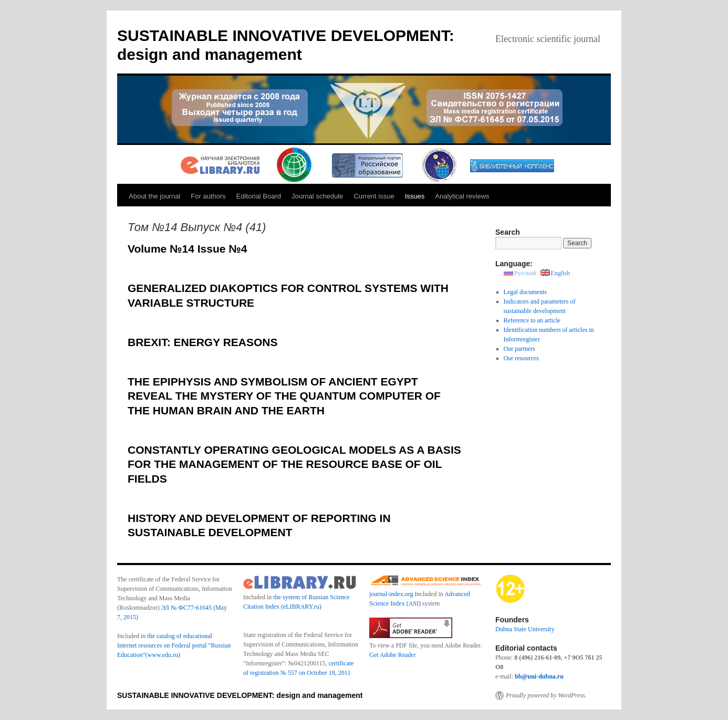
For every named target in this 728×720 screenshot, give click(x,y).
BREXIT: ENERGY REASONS (203, 342)
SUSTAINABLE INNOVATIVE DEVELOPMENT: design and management (240, 695)
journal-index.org (391, 594)
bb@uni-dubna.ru (539, 676)
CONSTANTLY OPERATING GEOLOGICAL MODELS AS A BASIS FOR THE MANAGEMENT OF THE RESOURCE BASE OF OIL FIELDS (294, 464)
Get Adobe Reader (393, 655)
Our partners (519, 349)
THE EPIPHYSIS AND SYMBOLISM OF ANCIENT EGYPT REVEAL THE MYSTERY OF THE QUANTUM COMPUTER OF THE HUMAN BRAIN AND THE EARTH (284, 396)
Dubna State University (525, 629)
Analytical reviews (462, 196)
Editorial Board (259, 196)
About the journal (154, 196)
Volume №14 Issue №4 (187, 249)
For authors (208, 196)
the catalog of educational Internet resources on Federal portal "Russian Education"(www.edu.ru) (174, 645)
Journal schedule (317, 196)
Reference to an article (532, 320)
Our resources (521, 358)
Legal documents (525, 292)
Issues (415, 196)
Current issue (374, 196)
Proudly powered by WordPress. (546, 695)
